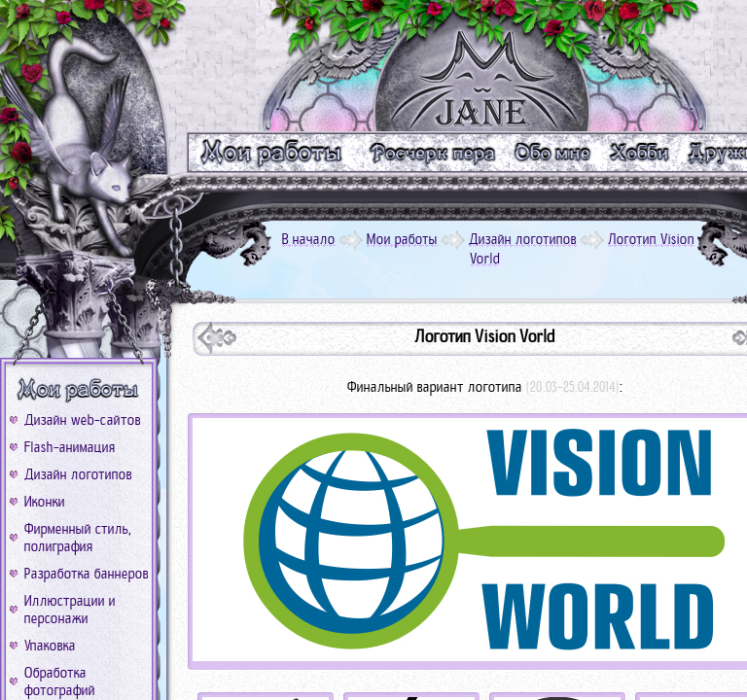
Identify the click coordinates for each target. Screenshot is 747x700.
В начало (309, 239)
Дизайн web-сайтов (83, 420)
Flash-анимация (70, 447)
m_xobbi (640, 152)
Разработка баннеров (87, 574)
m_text (431, 152)
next (217, 338)
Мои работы (402, 239)
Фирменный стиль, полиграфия (78, 538)
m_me (553, 152)
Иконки (45, 502)
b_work (79, 390)
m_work (272, 152)
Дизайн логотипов (78, 474)
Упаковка (50, 646)
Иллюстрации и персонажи (70, 610)
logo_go (484, 66)
